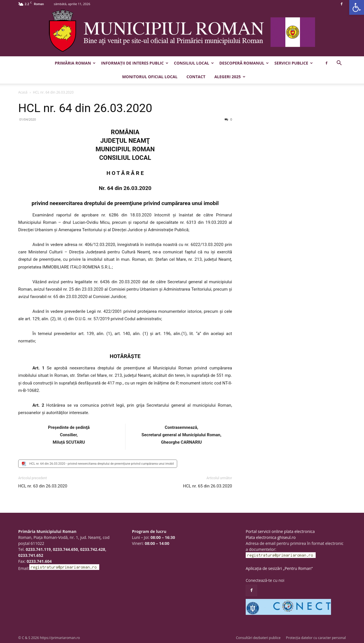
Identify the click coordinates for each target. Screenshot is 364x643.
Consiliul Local (194, 63)
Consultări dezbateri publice (258, 638)
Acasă (23, 92)
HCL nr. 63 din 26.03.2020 (43, 486)
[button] (357, 7)
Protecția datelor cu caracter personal (316, 638)
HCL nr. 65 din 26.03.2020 (208, 486)
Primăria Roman (75, 63)
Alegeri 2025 (230, 77)
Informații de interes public (135, 63)
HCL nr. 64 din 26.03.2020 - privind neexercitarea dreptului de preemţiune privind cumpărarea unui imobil (102, 464)
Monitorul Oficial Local (150, 77)
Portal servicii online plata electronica (280, 531)
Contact (196, 77)
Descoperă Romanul (244, 63)
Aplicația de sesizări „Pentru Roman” (279, 568)
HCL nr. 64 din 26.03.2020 (85, 108)
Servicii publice (293, 63)
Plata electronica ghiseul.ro (271, 537)
